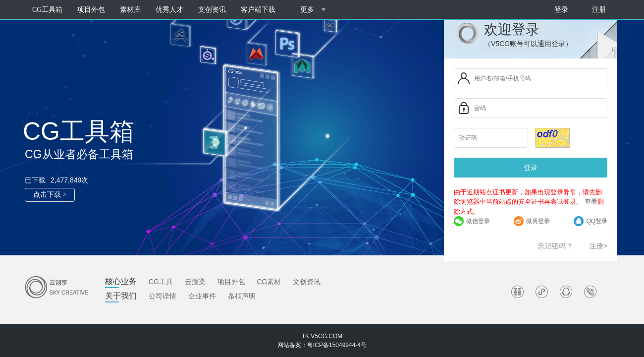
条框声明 (242, 296)
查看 (591, 202)
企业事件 (202, 296)
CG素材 (269, 282)
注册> (598, 246)
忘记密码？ (555, 246)
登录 (561, 10)
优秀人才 (169, 10)
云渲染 (195, 282)
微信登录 (478, 221)
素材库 (130, 10)
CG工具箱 (47, 10)
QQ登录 (597, 221)
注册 (599, 10)
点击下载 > (50, 195)
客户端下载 (258, 10)
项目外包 (91, 10)
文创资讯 (212, 10)
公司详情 (162, 296)
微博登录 (538, 221)
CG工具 (161, 282)
